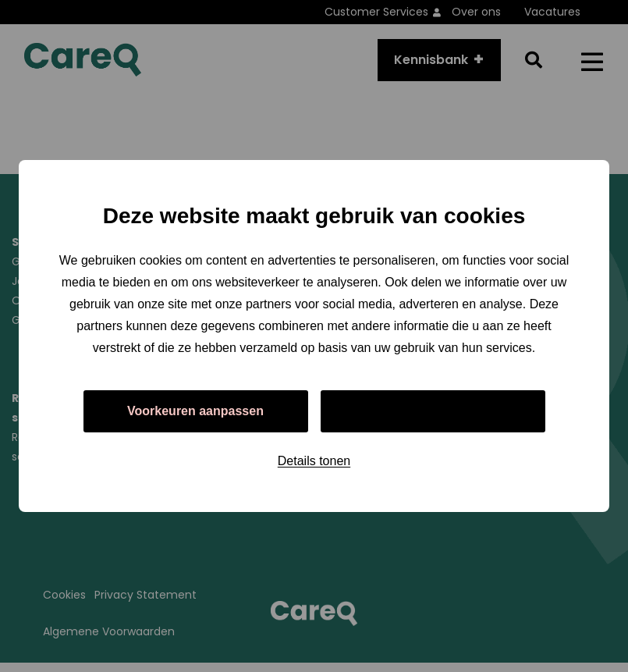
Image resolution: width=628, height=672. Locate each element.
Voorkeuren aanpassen (195, 411)
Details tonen (314, 461)
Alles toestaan (432, 411)
